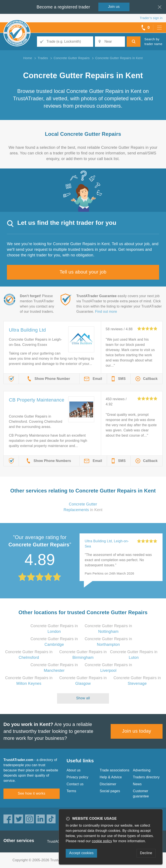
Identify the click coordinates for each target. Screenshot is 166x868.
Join (114, 7)
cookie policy (102, 841)
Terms (71, 791)
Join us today (137, 731)
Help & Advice (111, 777)
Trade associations (114, 770)
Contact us (75, 784)
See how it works (31, 793)
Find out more (106, 312)
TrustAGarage (58, 841)
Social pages (110, 791)
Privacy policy (77, 777)
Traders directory (146, 777)
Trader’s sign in (151, 18)
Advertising (142, 770)
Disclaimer (108, 784)
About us (74, 770)
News (137, 784)
